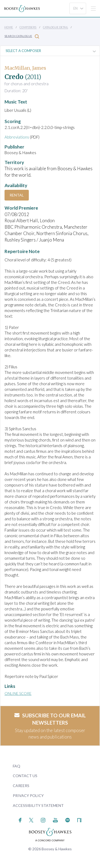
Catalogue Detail (55, 27)
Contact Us (25, 776)
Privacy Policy (28, 795)
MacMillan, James (25, 68)
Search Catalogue (22, 36)
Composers (28, 27)
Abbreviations (17, 137)
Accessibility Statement (38, 805)
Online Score (18, 693)
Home (9, 27)
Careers (21, 786)
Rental (17, 195)
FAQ (17, 766)
